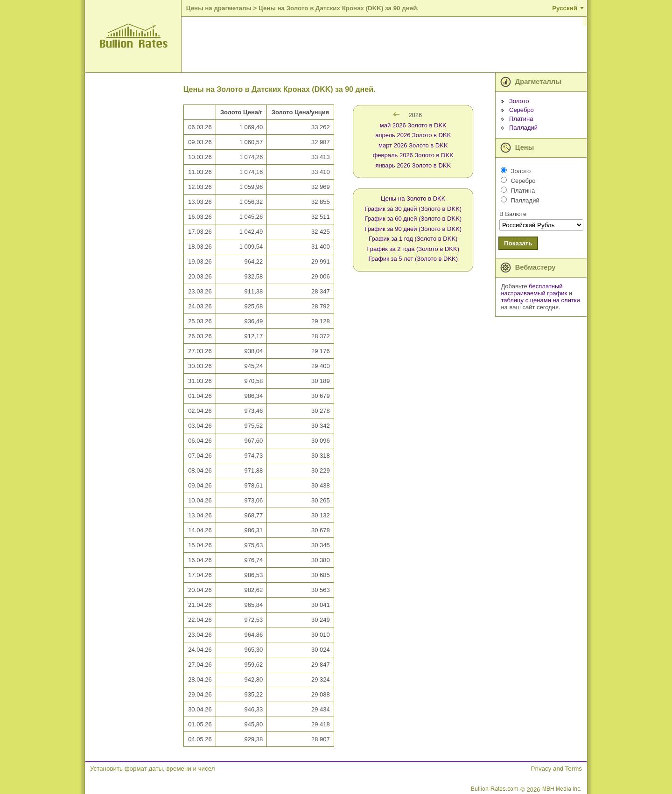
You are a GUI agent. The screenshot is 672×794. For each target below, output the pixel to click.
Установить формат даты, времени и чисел (152, 769)
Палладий (523, 128)
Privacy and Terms (556, 769)
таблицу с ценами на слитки (540, 300)
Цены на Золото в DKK (413, 198)
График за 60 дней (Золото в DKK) (413, 219)
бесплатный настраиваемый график (534, 290)
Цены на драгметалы (219, 8)
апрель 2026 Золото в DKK (413, 135)
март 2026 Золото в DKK (413, 145)
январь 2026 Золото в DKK (413, 165)
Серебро (521, 110)
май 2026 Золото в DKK (413, 125)
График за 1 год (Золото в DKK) (413, 239)
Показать (518, 243)
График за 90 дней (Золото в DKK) (413, 229)
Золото (519, 101)
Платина (521, 119)
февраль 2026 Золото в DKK (413, 155)
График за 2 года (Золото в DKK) (413, 249)
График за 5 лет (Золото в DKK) (413, 259)
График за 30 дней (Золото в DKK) (413, 209)
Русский (565, 8)
